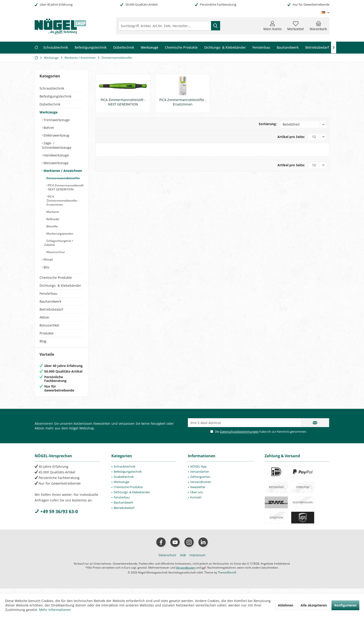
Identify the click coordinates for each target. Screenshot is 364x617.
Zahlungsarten (200, 481)
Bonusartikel (49, 325)
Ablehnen (286, 605)
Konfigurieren (345, 605)
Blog (43, 341)
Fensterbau (48, 293)
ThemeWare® (227, 577)
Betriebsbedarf (51, 309)
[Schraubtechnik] (56, 48)
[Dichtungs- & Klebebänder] (225, 48)
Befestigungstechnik (55, 96)
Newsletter (198, 492)
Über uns (197, 497)
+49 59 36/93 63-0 (56, 516)
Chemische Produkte (56, 278)
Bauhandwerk (50, 301)
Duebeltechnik (124, 481)
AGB (183, 560)
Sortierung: (268, 124)
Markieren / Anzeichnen (62, 171)
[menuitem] (318, 26)
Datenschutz (167, 560)
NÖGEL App (198, 471)
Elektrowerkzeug (56, 135)
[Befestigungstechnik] (91, 48)
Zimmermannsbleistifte (63, 178)
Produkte (47, 333)
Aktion (44, 317)
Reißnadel (52, 219)
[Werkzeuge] (150, 48)
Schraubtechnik (52, 88)
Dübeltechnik (50, 104)
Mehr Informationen (55, 610)
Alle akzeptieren (314, 605)
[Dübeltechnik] (124, 48)
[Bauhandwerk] (288, 48)
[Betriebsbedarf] (317, 48)
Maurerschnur (55, 252)
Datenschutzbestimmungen (239, 436)
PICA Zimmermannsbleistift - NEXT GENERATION (65, 187)
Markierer (53, 212)
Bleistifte (52, 226)
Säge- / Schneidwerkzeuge (57, 145)
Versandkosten (201, 486)
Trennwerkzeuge (56, 120)
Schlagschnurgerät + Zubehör (59, 243)
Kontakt (196, 502)
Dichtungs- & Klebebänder (60, 285)
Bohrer (48, 128)
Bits (46, 267)
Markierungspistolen (59, 234)
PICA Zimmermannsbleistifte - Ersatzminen (63, 201)
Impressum (197, 560)
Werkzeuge (49, 112)
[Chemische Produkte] (181, 48)
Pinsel (48, 260)
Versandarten (200, 476)
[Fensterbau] (261, 48)
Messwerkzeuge (56, 163)
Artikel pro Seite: (291, 137)
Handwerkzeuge (56, 155)
